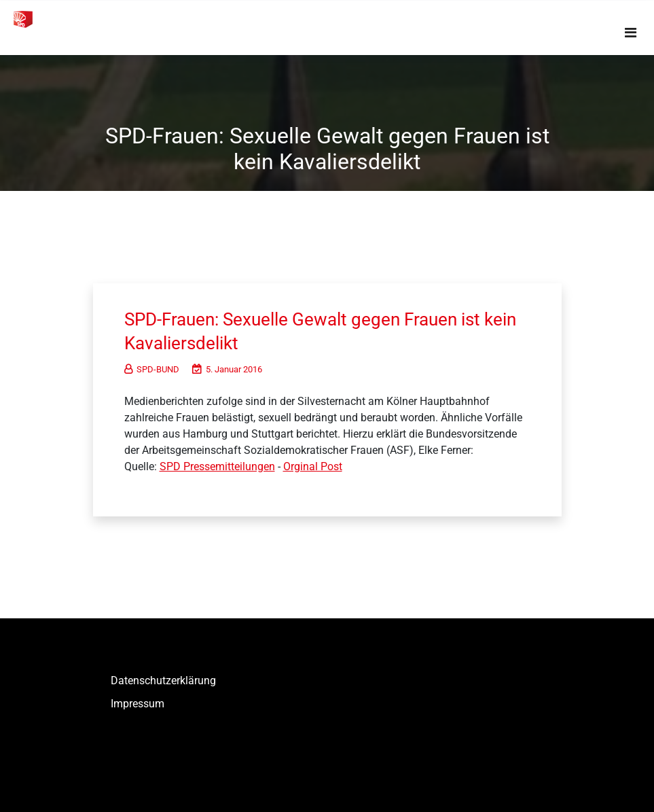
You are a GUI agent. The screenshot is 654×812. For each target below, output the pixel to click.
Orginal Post (313, 466)
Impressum (138, 704)
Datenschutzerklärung (163, 681)
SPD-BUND (152, 369)
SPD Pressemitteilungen (217, 466)
